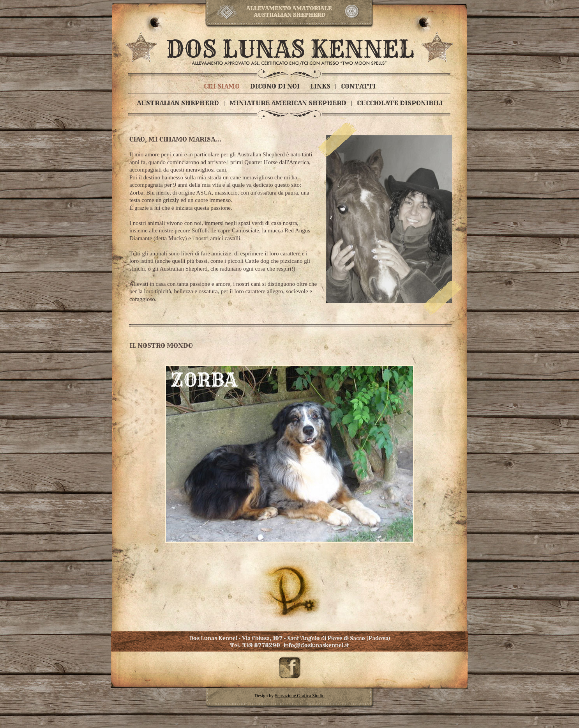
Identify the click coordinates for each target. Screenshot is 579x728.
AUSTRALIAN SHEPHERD (178, 103)
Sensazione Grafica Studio (299, 696)
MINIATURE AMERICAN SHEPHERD (288, 103)
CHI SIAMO (222, 86)
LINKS (320, 86)
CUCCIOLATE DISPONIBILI (400, 103)
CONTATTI (358, 86)
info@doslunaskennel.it (316, 645)
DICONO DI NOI (275, 86)
